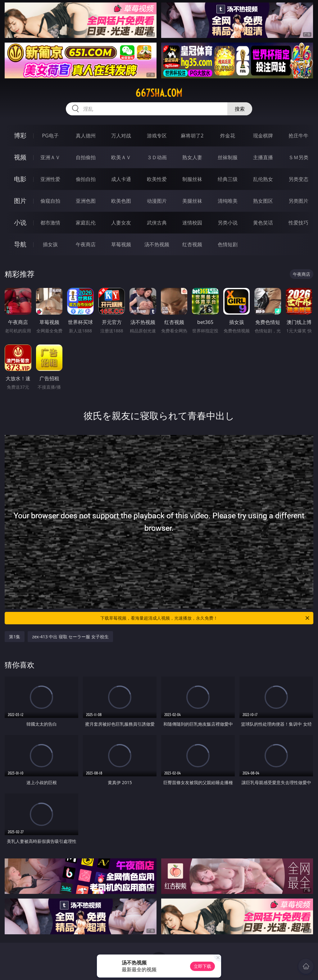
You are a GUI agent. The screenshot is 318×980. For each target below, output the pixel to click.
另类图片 (298, 201)
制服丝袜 (192, 179)
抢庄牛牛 (298, 136)
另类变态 (298, 179)
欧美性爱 (157, 179)
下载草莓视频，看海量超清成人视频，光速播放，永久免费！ (205, 618)
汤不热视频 (157, 244)
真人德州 (86, 136)
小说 (20, 222)
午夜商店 (86, 244)
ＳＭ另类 (298, 157)
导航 (20, 244)
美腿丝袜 (192, 201)
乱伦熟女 (263, 179)
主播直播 (263, 157)
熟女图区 (263, 201)
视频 (20, 157)
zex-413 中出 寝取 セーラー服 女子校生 (70, 637)
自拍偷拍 (86, 157)
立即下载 (202, 966)
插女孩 (50, 244)
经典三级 (228, 179)
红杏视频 (192, 244)
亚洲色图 (86, 201)
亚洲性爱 (50, 179)
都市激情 (50, 223)
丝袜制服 (228, 157)
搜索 (240, 109)
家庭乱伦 (86, 223)
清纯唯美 (228, 201)
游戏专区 (157, 136)
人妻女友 (121, 223)
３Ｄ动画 (157, 157)
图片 (20, 201)
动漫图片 (157, 201)
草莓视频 (121, 244)
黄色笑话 (263, 223)
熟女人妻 (192, 157)
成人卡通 (121, 179)
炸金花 (228, 136)
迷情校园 (192, 223)
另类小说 (228, 223)
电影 (20, 179)
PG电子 (50, 136)
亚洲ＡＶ (50, 157)
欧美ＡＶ (121, 157)
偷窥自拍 (50, 201)
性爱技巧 (298, 223)
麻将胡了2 (192, 136)
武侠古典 (157, 223)
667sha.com (159, 93)
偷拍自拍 (86, 179)
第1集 (15, 637)
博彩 (20, 135)
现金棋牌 (263, 136)
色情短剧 (228, 244)
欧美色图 (121, 201)
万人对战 (121, 136)
